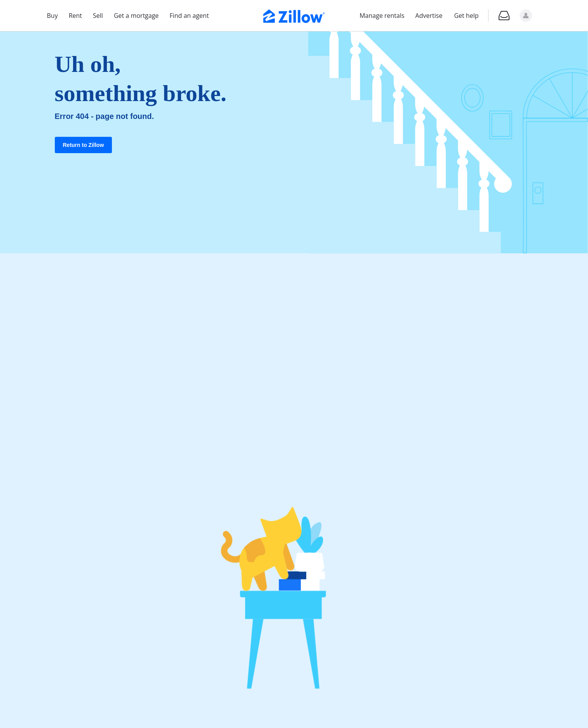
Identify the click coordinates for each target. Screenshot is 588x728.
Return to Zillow (84, 145)
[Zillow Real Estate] (294, 15)
